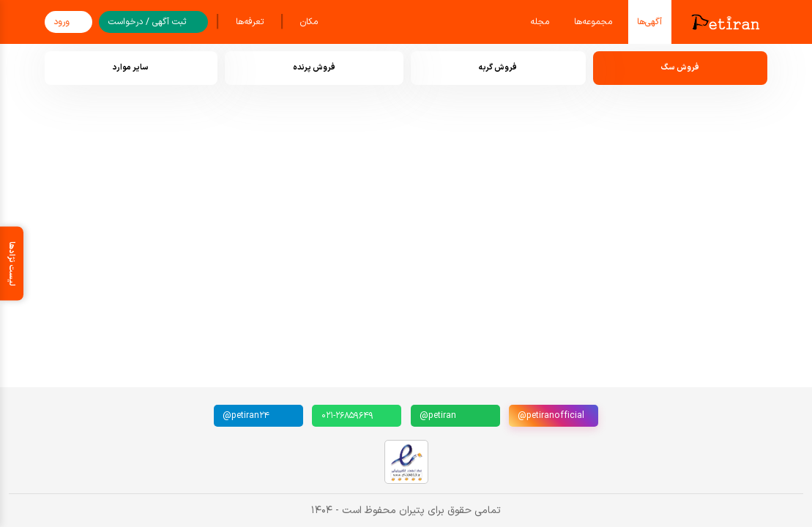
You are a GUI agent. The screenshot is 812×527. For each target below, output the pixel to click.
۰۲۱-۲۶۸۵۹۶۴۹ (347, 416)
